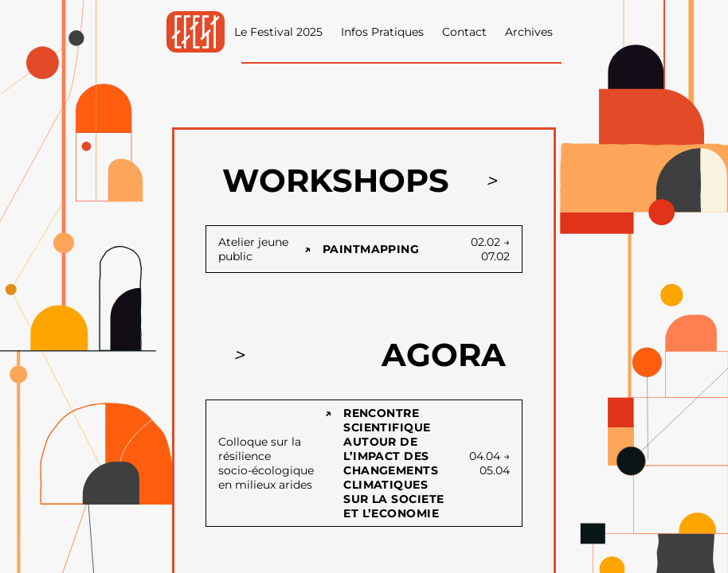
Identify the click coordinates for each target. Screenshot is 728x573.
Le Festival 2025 (278, 32)
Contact (464, 32)
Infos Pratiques (382, 32)
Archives (529, 32)
